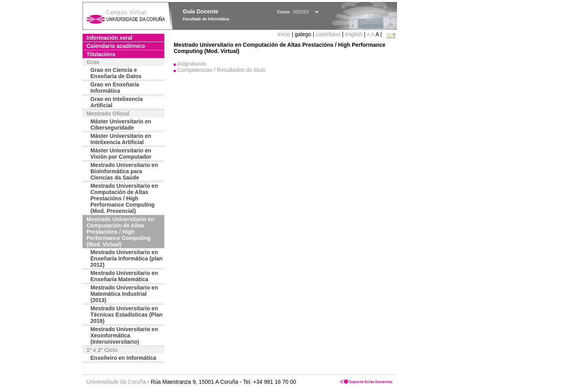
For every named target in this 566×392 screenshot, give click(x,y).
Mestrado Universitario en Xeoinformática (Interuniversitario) (124, 335)
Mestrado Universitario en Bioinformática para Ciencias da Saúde (124, 171)
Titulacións (101, 54)
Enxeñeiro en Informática (123, 358)
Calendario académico (116, 46)
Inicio (285, 34)
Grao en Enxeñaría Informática (115, 88)
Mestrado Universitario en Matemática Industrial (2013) (124, 294)
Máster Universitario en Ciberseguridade (121, 125)
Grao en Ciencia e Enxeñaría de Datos (116, 73)
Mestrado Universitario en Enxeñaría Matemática (124, 276)
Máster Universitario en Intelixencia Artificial (121, 139)
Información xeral (109, 38)
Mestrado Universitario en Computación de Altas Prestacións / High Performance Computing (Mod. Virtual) (120, 232)
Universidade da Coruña (116, 382)
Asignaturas (191, 64)
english (354, 34)
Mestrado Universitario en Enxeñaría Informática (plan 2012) (127, 258)
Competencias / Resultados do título (221, 70)
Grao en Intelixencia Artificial (117, 102)
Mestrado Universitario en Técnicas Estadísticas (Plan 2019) (127, 315)
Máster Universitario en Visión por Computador (121, 154)
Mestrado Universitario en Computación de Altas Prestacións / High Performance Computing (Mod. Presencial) (124, 198)
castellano (328, 34)
